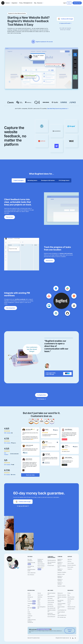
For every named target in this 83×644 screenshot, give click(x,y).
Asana (29, 593)
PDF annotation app (62, 617)
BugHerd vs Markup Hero (62, 566)
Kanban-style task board (66, 253)
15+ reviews (7, 475)
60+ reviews (7, 443)
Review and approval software (51, 614)
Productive (32, 601)
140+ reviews (7, 433)
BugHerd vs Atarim (61, 586)
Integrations (14, 3)
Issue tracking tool (51, 617)
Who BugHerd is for (28, 3)
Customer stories (71, 609)
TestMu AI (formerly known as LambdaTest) (32, 621)
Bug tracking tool (51, 596)
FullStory (29, 614)
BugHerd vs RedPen (62, 572)
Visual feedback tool (62, 610)
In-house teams (51, 565)
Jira (28, 610)
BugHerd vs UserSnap (60, 580)
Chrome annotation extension (62, 604)
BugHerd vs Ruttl (61, 574)
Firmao (39, 605)
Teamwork (32, 603)
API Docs (69, 561)
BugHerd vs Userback (60, 583)
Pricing (69, 593)
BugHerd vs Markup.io (60, 563)
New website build (51, 608)
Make (39, 601)
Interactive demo (71, 597)
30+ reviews (6, 454)
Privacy (69, 603)
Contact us (70, 569)
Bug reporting (50, 606)
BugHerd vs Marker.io (60, 560)
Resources (40, 3)
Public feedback (41, 566)
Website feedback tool (51, 594)
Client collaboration (32, 573)
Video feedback (41, 564)
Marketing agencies (52, 560)
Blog (69, 595)
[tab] (19, 180)
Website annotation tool (52, 611)
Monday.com (30, 597)
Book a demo (70, 567)
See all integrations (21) (42, 607)
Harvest (39, 593)
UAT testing (50, 598)
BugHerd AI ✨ (41, 569)
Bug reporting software (60, 601)
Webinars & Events (71, 607)
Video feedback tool (62, 615)
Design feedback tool (61, 613)
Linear (29, 612)
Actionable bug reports (31, 567)
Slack (29, 606)
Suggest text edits (31, 563)
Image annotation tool (61, 607)
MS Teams (32, 608)
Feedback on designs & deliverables (40, 561)
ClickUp (29, 595)
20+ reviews (7, 465)
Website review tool (62, 595)
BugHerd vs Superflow (60, 577)
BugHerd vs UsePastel (60, 570)
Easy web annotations (30, 560)
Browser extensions (72, 565)
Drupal (39, 599)
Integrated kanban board (31, 570)
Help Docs (70, 559)
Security (69, 601)
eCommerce (50, 604)
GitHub (29, 618)
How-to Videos (71, 563)
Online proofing (51, 600)
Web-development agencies (52, 563)
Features (7, 3)
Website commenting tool (62, 598)
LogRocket (30, 616)
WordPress (40, 597)
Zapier (39, 603)
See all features (31, 575)
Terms (69, 605)
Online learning (51, 602)
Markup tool (60, 593)
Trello (29, 599)
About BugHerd (71, 599)
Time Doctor (40, 595)
